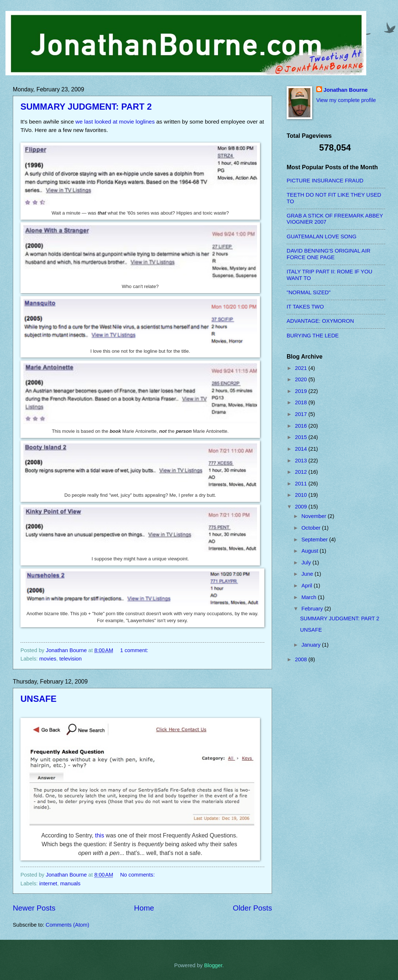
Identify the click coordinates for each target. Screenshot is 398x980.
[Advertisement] (316, 786)
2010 (302, 495)
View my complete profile (346, 100)
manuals (70, 883)
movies (48, 659)
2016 (302, 426)
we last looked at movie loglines (115, 122)
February (313, 609)
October (311, 528)
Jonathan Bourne (346, 90)
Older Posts (252, 908)
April (307, 586)
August (310, 551)
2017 (302, 414)
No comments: (138, 875)
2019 (302, 391)
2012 (302, 472)
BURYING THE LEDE (313, 336)
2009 (302, 507)
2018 (302, 402)
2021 (302, 368)
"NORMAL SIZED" (309, 292)
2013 (302, 461)
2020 (302, 379)
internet (48, 883)
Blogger (213, 965)
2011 (302, 484)
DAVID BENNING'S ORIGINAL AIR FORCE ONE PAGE (328, 254)
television (70, 659)
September (315, 540)
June (308, 574)
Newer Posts (34, 908)
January (311, 645)
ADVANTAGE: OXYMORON (320, 321)
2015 (302, 437)
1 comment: (135, 650)
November (314, 516)
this (99, 835)
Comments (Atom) (67, 925)
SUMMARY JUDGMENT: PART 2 (86, 107)
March (309, 597)
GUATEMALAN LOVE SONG (322, 237)
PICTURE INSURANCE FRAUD (325, 181)
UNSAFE (39, 699)
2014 (302, 449)
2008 (302, 659)
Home (144, 908)
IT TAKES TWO (305, 307)
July (307, 563)
